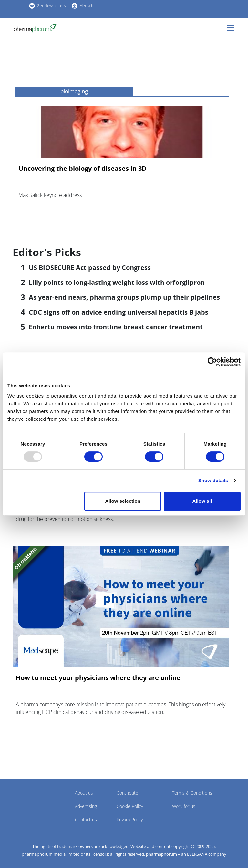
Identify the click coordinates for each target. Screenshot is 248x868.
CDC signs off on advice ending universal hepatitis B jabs (119, 312)
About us (84, 793)
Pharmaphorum (31, 802)
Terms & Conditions (192, 793)
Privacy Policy (130, 819)
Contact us (86, 819)
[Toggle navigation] (232, 28)
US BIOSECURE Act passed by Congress (90, 268)
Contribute (127, 793)
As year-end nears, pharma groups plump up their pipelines (124, 297)
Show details (213, 480)
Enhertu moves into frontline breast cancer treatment (116, 327)
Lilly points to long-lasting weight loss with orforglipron (117, 282)
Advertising (86, 806)
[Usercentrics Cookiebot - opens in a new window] (212, 362)
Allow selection (123, 501)
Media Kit (88, 6)
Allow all (202, 501)
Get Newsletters (51, 6)
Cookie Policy (130, 806)
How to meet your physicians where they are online (98, 678)
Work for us (184, 806)
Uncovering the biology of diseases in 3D (83, 169)
